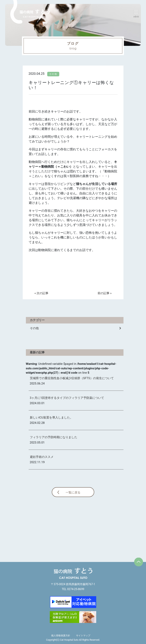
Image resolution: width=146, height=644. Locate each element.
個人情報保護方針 (61, 636)
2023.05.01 (37, 443)
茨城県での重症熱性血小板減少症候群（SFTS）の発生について (72, 378)
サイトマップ (83, 636)
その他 (34, 328)
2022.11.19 (37, 462)
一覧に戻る (73, 492)
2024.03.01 (37, 403)
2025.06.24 (37, 383)
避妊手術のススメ (42, 457)
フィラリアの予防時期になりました (54, 437)
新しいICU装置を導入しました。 (51, 418)
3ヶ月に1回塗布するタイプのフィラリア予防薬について (67, 398)
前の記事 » (105, 293)
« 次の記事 (42, 293)
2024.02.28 (37, 423)
